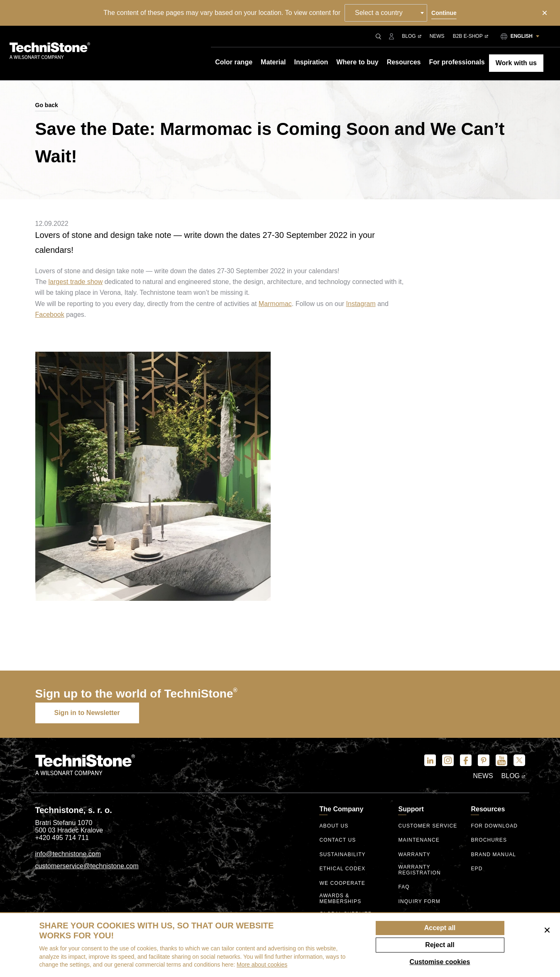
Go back (47, 105)
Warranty (414, 855)
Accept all (440, 928)
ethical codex (342, 869)
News (437, 36)
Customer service (428, 826)
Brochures (489, 840)
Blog (411, 36)
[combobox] (386, 13)
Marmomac (275, 304)
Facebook (50, 315)
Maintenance (419, 840)
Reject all (440, 945)
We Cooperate (342, 883)
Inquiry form (419, 902)
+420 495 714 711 (62, 838)
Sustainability (342, 855)
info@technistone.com (68, 854)
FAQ (404, 887)
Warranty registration (419, 870)
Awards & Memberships (340, 899)
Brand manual (493, 855)
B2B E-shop (471, 36)
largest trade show (76, 282)
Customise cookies (440, 962)
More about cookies (262, 965)
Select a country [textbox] (379, 13)
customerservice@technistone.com (87, 866)
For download (494, 826)
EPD (477, 869)
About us (334, 826)
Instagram (361, 304)
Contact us (337, 840)
